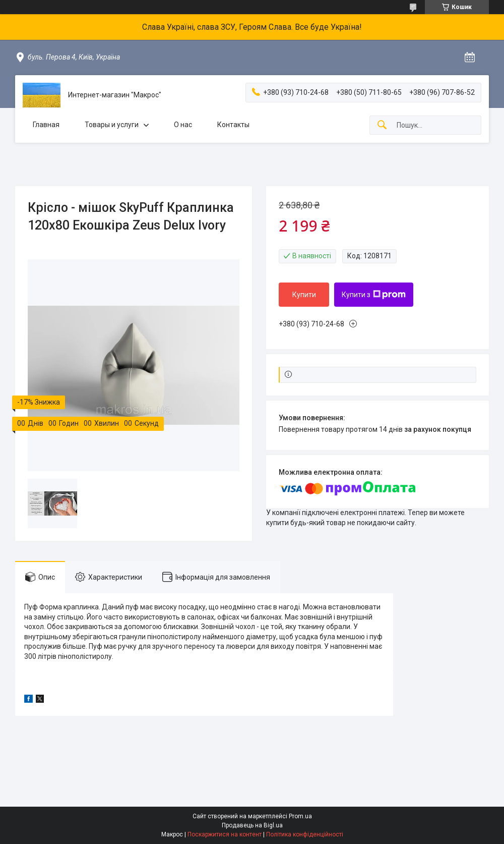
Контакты (233, 125)
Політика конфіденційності (305, 834)
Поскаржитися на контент (225, 834)
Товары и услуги (112, 125)
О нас (183, 125)
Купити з (374, 295)
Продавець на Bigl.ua (252, 825)
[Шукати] (382, 125)
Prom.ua (300, 816)
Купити (304, 295)
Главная (46, 125)
